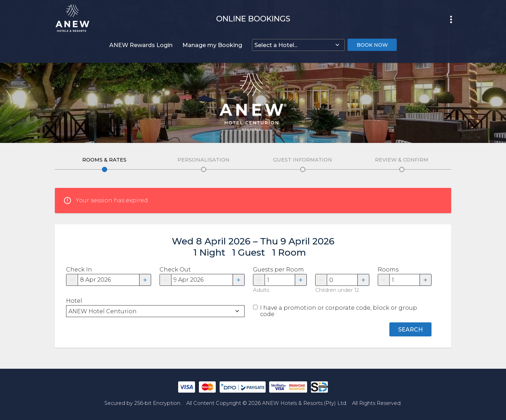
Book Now (372, 45)
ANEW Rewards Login (141, 45)
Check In (79, 270)
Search (410, 330)
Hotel (74, 301)
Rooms (388, 270)
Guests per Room (278, 270)
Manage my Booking (212, 45)
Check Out (175, 270)
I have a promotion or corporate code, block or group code (339, 311)
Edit (105, 169)
